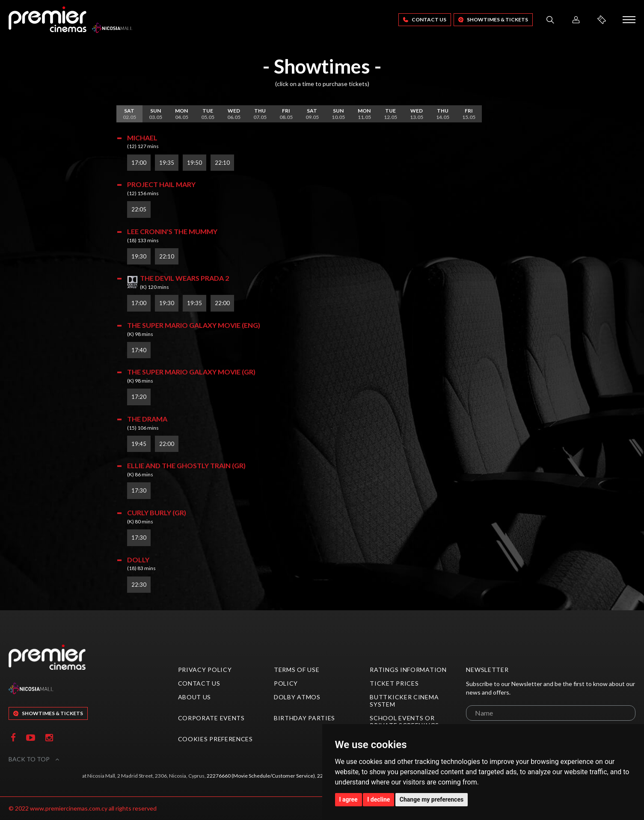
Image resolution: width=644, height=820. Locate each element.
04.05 (182, 114)
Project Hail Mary (161, 184)
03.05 (156, 114)
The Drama (147, 419)
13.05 (417, 114)
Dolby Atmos (297, 697)
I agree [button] (349, 799)
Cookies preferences (215, 739)
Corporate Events (211, 718)
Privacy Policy (205, 670)
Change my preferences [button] (432, 799)
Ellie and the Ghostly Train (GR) (186, 465)
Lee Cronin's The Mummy (172, 231)
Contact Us (425, 19)
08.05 (286, 114)
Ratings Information (408, 670)
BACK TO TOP (34, 759)
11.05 (364, 114)
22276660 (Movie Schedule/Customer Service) (261, 776)
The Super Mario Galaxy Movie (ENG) (194, 325)
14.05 (443, 114)
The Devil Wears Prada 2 (184, 278)
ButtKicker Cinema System (404, 701)
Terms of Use (297, 670)
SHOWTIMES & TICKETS (493, 19)
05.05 (208, 114)
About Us (195, 697)
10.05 (338, 114)
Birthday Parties (304, 718)
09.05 (312, 114)
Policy (286, 683)
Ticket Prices (394, 683)
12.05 (390, 114)
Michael (142, 138)
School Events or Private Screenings (404, 722)
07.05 (260, 114)
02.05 (129, 114)
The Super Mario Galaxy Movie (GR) (191, 372)
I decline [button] (378, 799)
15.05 (469, 114)
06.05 (234, 114)
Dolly (138, 560)
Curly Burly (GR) (157, 512)
